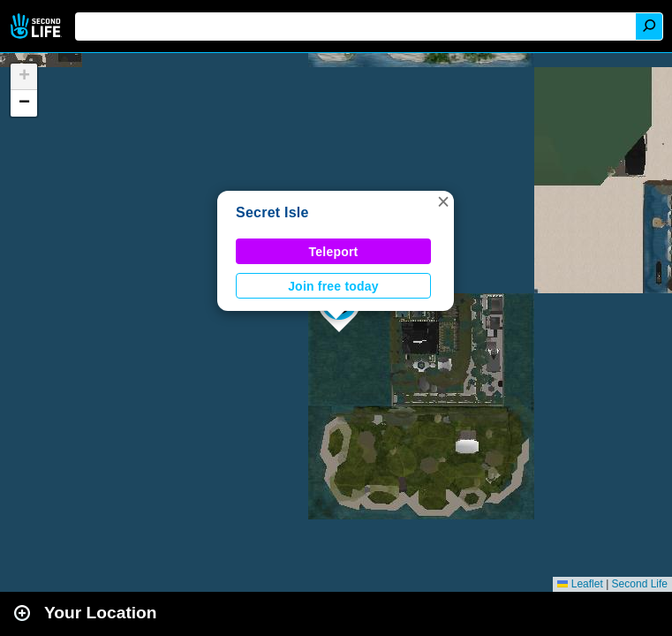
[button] (443, 201)
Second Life (38, 26)
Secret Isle (272, 212)
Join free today (333, 286)
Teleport (334, 252)
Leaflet (580, 584)
